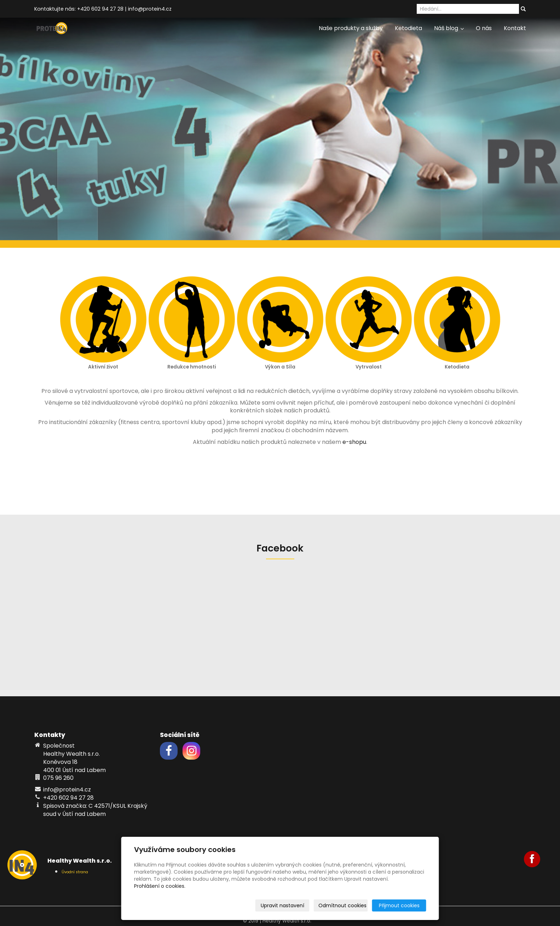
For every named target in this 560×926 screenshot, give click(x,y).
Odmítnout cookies (342, 905)
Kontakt (515, 28)
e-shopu (354, 442)
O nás (484, 28)
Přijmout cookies (399, 905)
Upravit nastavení (282, 905)
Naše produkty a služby (351, 28)
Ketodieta (408, 28)
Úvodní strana (75, 872)
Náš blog (449, 28)
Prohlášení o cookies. (160, 886)
